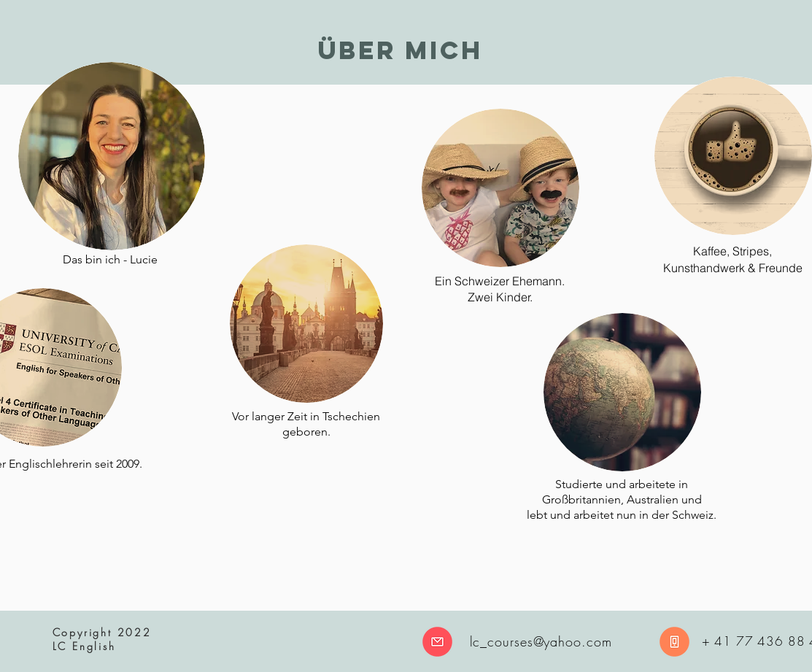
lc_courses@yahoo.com (541, 641)
